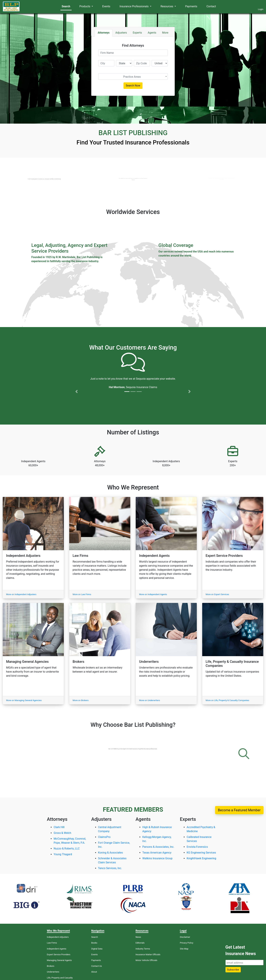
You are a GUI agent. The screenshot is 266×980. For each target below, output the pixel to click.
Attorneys (104, 33)
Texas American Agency (157, 853)
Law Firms (52, 943)
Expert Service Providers (59, 954)
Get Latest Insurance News (241, 950)
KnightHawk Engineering (201, 858)
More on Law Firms (82, 594)
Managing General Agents (59, 960)
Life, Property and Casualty (60, 978)
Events (106, 6)
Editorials (140, 943)
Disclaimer (185, 937)
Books (94, 943)
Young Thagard (63, 854)
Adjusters (121, 33)
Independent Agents (56, 949)
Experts (137, 33)
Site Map (184, 949)
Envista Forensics (197, 847)
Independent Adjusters (58, 937)
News (138, 937)
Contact (211, 6)
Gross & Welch (62, 833)
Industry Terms (143, 949)
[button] (77, 374)
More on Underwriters (150, 700)
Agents (152, 33)
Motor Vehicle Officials (146, 960)
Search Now (133, 86)
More (165, 33)
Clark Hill (59, 827)
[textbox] (132, 77)
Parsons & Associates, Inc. (158, 847)
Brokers (51, 966)
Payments (191, 6)
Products (85, 6)
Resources (167, 6)
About (94, 972)
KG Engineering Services (201, 853)
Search (66, 6)
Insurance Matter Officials (148, 954)
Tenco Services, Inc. (110, 868)
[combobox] (133, 76)
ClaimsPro (104, 837)
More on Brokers (81, 700)
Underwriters (53, 972)
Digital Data (97, 949)
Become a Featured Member (239, 810)
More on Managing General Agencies (24, 700)
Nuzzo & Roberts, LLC (67, 849)
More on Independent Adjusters (21, 594)
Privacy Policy (187, 943)
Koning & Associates (110, 853)
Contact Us (97, 966)
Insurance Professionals (134, 6)
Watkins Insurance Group (157, 858)
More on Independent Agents (153, 594)
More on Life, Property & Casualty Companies (227, 700)
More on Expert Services (217, 594)
